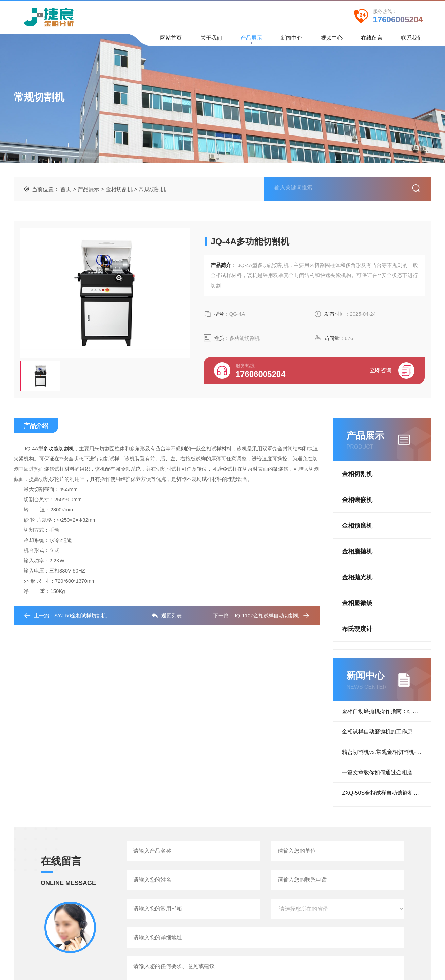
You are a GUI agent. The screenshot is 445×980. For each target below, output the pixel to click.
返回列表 (167, 616)
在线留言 (372, 40)
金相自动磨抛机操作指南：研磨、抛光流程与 (386, 711)
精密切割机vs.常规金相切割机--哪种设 (386, 752)
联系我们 (412, 40)
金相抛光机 (357, 577)
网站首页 (171, 40)
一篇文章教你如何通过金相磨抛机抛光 (386, 772)
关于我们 (211, 40)
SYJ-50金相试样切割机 (80, 615)
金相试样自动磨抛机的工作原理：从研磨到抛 (386, 732)
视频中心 (332, 40)
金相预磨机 (357, 526)
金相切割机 (119, 189)
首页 (66, 189)
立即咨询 (392, 370)
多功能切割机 (59, 448)
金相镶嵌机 (357, 500)
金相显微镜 (357, 603)
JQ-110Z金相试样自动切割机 (266, 615)
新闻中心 (291, 40)
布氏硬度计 (357, 629)
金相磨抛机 (357, 551)
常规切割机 (152, 189)
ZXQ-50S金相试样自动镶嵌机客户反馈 (386, 793)
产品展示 (251, 40)
